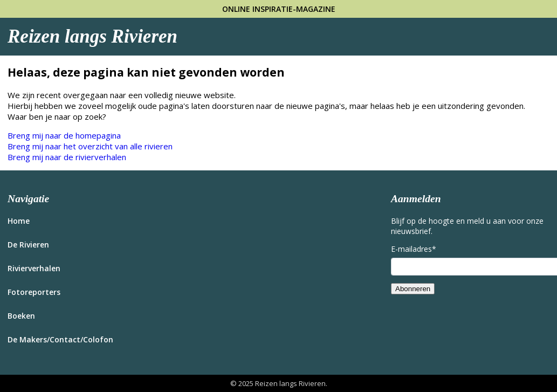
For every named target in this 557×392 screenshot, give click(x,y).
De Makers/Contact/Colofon (60, 339)
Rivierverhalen (34, 268)
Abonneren (413, 289)
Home (19, 221)
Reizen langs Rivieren (92, 36)
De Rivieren (28, 245)
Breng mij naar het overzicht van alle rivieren (90, 146)
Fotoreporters (34, 292)
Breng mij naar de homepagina (64, 135)
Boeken (21, 316)
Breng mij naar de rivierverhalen (67, 157)
